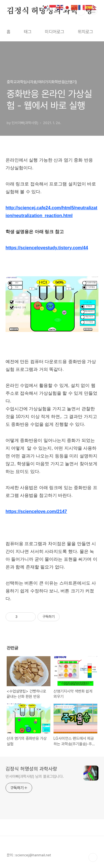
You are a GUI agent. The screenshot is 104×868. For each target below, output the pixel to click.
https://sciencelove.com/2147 (36, 511)
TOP (93, 857)
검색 (81, 11)
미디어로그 (55, 32)
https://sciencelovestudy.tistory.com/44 (47, 248)
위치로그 (85, 32)
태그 (28, 32)
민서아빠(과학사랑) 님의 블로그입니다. (35, 776)
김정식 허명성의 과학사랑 (50, 11)
